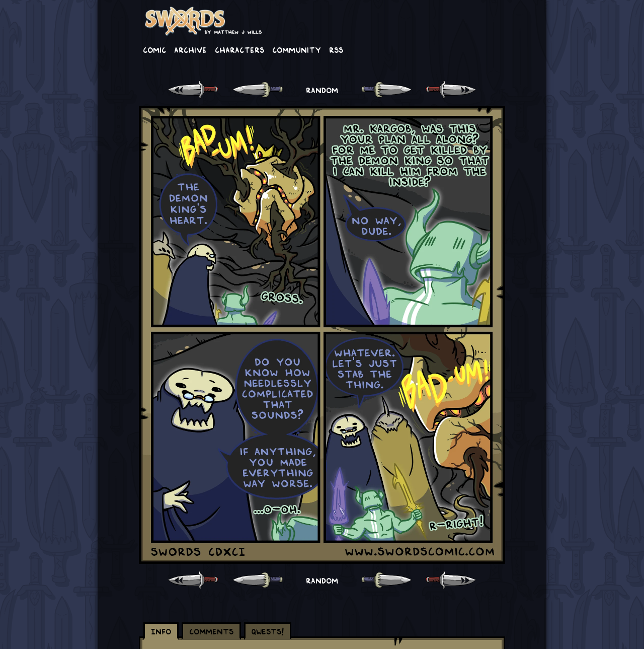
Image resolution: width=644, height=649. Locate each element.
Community (297, 49)
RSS (336, 49)
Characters (239, 49)
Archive (190, 49)
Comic (154, 49)
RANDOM (322, 90)
